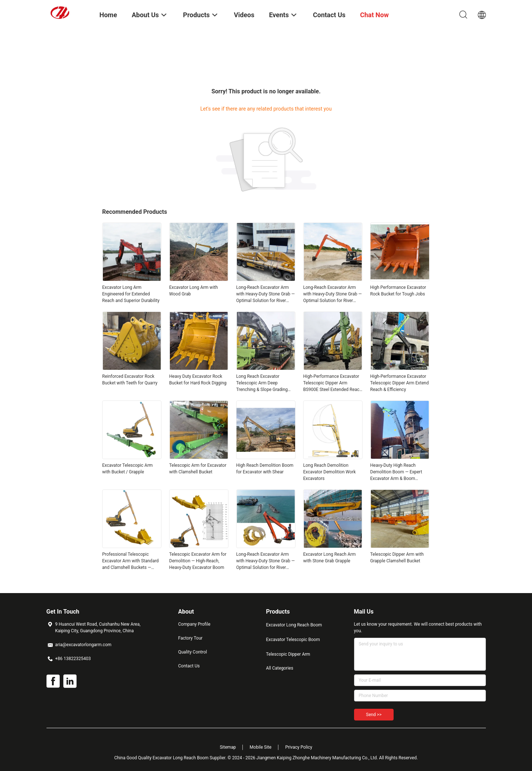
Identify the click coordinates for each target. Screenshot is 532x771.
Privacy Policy (299, 747)
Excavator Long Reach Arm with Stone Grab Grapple (330, 558)
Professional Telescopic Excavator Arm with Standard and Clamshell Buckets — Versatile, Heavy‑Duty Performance (130, 561)
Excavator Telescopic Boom (293, 640)
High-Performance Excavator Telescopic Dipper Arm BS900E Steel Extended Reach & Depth (332, 383)
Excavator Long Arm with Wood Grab (194, 291)
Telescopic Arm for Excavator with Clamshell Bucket (198, 469)
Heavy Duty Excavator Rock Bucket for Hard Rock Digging (198, 380)
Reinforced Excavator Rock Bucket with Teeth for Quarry (130, 380)
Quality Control (193, 652)
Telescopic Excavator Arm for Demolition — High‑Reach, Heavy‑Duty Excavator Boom (198, 561)
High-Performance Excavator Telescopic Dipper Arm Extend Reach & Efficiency (399, 383)
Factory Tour (191, 638)
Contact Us (189, 666)
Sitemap (228, 747)
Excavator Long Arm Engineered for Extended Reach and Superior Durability (131, 294)
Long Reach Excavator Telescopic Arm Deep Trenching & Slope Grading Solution (262, 383)
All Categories (280, 668)
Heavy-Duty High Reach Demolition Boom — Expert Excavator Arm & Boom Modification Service (396, 472)
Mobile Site (261, 747)
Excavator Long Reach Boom (294, 625)
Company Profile (194, 624)
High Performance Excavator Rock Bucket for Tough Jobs (398, 291)
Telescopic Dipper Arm (288, 654)
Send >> (374, 715)
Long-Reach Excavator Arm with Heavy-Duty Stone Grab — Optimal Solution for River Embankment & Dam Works (265, 294)
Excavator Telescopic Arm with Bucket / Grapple (127, 469)
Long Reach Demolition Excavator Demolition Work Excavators (330, 472)
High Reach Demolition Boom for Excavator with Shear (265, 469)
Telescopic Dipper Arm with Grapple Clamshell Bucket (397, 558)
